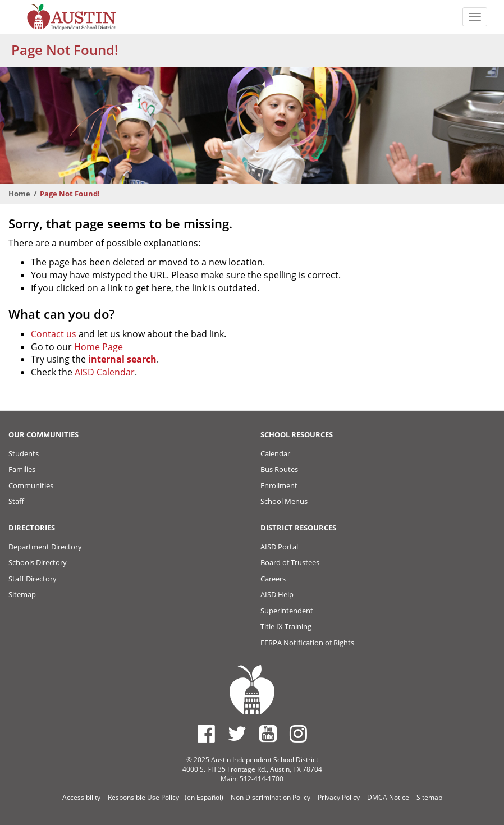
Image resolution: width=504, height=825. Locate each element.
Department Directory (45, 547)
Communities (31, 485)
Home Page (98, 347)
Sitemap (22, 594)
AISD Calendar (105, 372)
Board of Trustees (290, 562)
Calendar (275, 453)
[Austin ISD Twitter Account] (237, 734)
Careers (273, 579)
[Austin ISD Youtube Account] (268, 734)
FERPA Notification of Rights (307, 643)
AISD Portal (279, 547)
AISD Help (277, 594)
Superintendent (287, 611)
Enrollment (279, 485)
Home (19, 194)
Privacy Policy (339, 797)
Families (22, 469)
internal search (122, 359)
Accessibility (81, 797)
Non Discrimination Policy (271, 797)
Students (24, 453)
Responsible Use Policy (143, 797)
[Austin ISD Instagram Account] (298, 734)
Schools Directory (38, 562)
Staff (16, 501)
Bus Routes (279, 469)
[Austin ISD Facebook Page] (206, 734)
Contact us (54, 334)
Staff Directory (33, 579)
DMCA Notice (388, 797)
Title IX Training (286, 626)
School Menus (284, 501)
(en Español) (204, 797)
